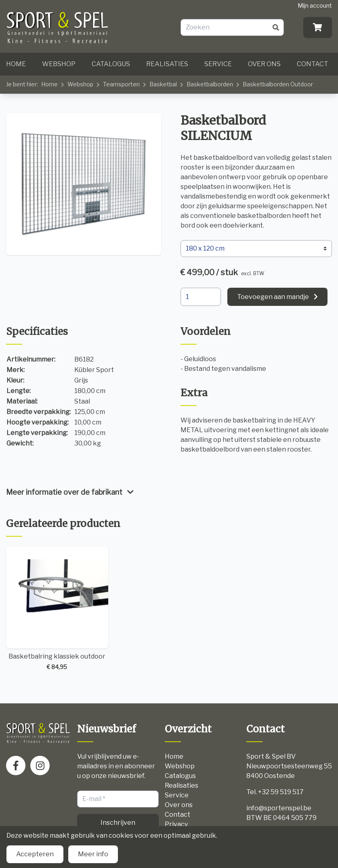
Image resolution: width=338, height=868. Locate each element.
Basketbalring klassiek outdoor (57, 609)
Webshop (59, 64)
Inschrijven (118, 823)
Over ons (264, 64)
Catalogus (111, 64)
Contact (313, 64)
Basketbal (163, 84)
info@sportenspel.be (279, 808)
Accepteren (35, 854)
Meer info (93, 854)
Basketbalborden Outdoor (278, 84)
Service (218, 64)
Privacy (176, 824)
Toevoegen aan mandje (273, 297)
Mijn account (315, 5)
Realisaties (167, 64)
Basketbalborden (210, 84)
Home (16, 64)
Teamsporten (121, 84)
